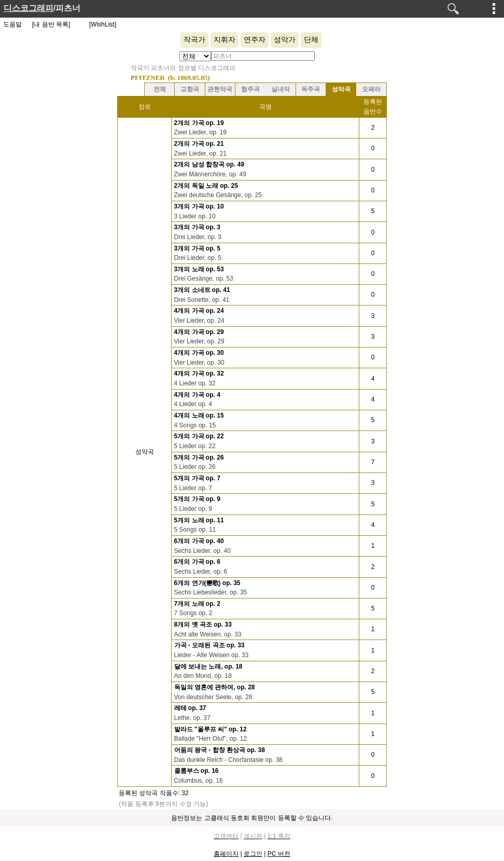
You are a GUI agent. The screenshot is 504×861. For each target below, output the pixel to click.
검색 (453, 9)
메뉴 (494, 8)
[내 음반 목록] (51, 24)
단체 (311, 40)
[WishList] (103, 24)
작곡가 (194, 40)
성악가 (285, 40)
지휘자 (225, 40)
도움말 (12, 24)
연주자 (255, 40)
